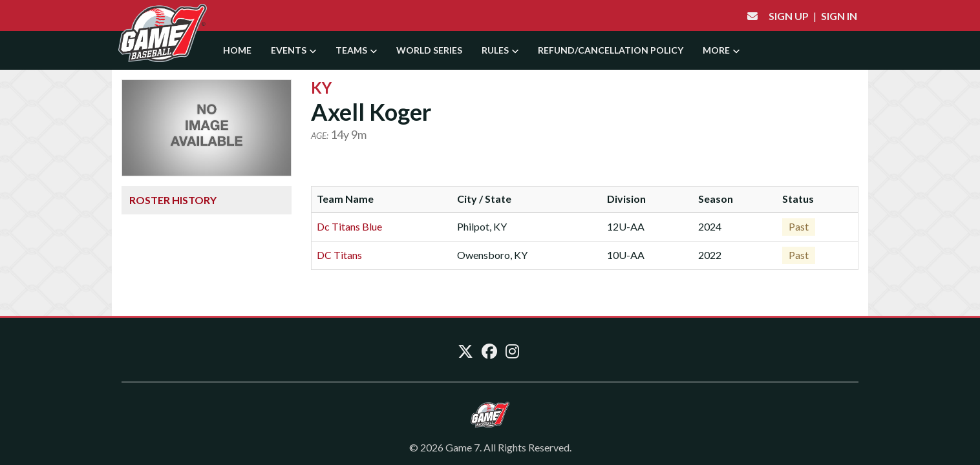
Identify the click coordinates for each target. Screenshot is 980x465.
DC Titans (339, 255)
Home (237, 50)
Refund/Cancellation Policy (611, 50)
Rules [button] (500, 50)
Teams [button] (356, 50)
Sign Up (789, 16)
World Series (429, 50)
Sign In (839, 16)
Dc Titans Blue (349, 226)
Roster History (173, 200)
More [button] (721, 50)
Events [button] (293, 50)
